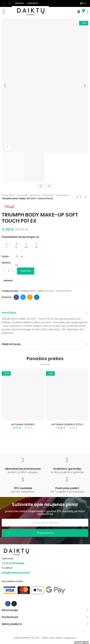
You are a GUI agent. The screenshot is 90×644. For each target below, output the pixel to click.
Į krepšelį (26, 271)
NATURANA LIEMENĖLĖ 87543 (67, 424)
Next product (86, 197)
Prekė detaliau (11, 344)
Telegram (37, 297)
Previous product (77, 197)
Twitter (23, 297)
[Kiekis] (8, 271)
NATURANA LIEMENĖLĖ (23, 424)
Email (30, 297)
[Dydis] (19, 256)
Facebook (16, 297)
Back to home (82, 197)
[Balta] (17, 263)
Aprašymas (9, 313)
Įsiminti (8, 280)
